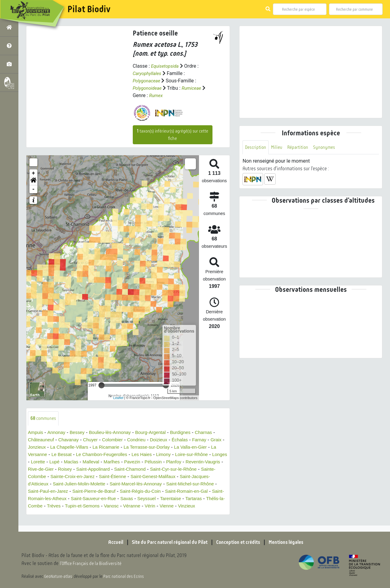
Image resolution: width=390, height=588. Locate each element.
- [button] (34, 189)
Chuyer (95, 440)
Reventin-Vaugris (50, 470)
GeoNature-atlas (59, 576)
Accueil (108, 542)
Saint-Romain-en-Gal (65, 499)
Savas (212, 499)
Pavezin (175, 462)
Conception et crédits (241, 542)
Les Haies (170, 455)
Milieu (278, 147)
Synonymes (328, 147)
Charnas (215, 433)
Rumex (156, 95)
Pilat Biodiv (89, 9)
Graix (34, 448)
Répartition (300, 147)
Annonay (58, 433)
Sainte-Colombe (78, 477)
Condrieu (144, 440)
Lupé (92, 462)
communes (44, 418)
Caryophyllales (148, 73)
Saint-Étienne (167, 477)
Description (256, 147)
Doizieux (167, 440)
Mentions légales (293, 542)
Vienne (74, 514)
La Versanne (55, 455)
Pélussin (197, 462)
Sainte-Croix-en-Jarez (124, 477)
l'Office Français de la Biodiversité (94, 564)
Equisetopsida (166, 66)
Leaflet (118, 398)
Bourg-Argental (159, 433)
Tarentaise (63, 506)
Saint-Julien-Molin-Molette (138, 484)
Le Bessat (84, 455)
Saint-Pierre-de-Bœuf (158, 492)
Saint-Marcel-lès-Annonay (199, 484)
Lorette (75, 462)
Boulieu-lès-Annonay (115, 433)
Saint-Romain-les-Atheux (120, 499)
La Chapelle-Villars (88, 448)
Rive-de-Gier (87, 470)
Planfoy (219, 462)
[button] (33, 181)
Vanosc (210, 506)
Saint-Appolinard (142, 470)
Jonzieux (54, 448)
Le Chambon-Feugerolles (127, 455)
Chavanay (71, 440)
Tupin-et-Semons (179, 506)
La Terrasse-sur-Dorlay (171, 448)
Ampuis (36, 433)
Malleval (131, 462)
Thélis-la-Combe (119, 506)
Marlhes (153, 462)
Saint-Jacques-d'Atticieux (78, 484)
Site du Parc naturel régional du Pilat (166, 542)
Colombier (118, 440)
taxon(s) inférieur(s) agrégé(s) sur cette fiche (172, 135)
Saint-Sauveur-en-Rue (176, 499)
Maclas (110, 462)
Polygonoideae (148, 88)
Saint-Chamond (182, 470)
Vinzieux (95, 514)
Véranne (37, 514)
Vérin (57, 514)
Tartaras (88, 506)
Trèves (149, 506)
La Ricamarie (128, 448)
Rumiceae (195, 88)
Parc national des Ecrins (125, 576)
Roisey (112, 470)
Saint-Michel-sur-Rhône (57, 492)
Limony (193, 455)
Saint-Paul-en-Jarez (108, 492)
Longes (55, 462)
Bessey (80, 433)
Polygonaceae (148, 81)
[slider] (101, 385)
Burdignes (191, 433)
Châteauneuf (42, 440)
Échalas (190, 440)
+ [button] (34, 173)
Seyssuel (38, 506)
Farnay (211, 440)
